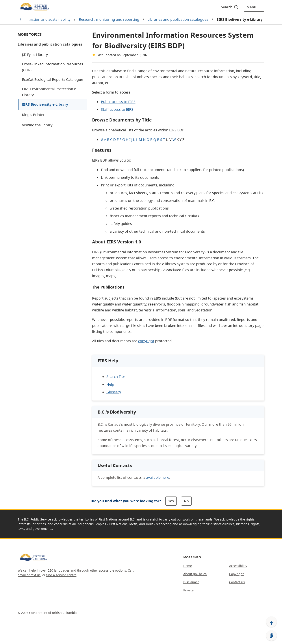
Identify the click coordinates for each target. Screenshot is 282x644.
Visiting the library (37, 125)
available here (158, 477)
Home (188, 566)
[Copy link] (271, 636)
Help (110, 384)
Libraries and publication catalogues (178, 19)
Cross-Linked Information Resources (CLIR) (53, 67)
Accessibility (238, 566)
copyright (146, 341)
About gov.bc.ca (195, 574)
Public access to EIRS (118, 102)
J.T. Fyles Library (35, 55)
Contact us (237, 582)
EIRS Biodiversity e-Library (45, 104)
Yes (171, 501)
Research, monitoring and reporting (109, 19)
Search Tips (116, 377)
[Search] (230, 7)
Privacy (188, 590)
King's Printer (33, 115)
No (186, 501)
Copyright (236, 574)
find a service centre (61, 575)
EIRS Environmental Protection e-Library (50, 92)
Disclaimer (191, 582)
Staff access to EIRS (117, 109)
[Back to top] (271, 622)
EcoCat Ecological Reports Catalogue (53, 79)
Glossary (114, 392)
